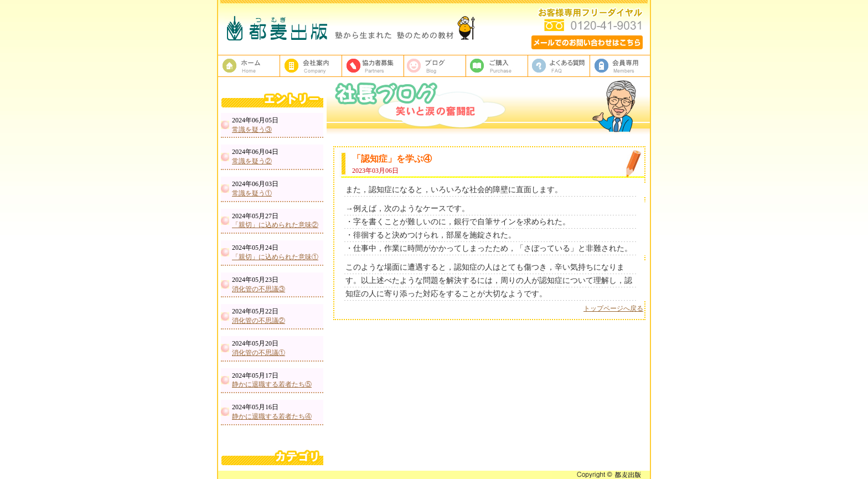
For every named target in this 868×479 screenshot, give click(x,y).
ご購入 (497, 66)
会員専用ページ (621, 66)
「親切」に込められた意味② (275, 225)
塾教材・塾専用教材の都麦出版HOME (249, 66)
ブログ (435, 66)
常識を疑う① (252, 193)
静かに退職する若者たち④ (272, 416)
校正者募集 (373, 66)
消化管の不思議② (259, 321)
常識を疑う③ (252, 130)
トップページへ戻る (613, 308)
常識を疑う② (252, 161)
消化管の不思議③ (259, 289)
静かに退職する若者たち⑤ (272, 384)
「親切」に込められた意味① (275, 257)
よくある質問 (559, 66)
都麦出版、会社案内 (311, 66)
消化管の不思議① (259, 353)
